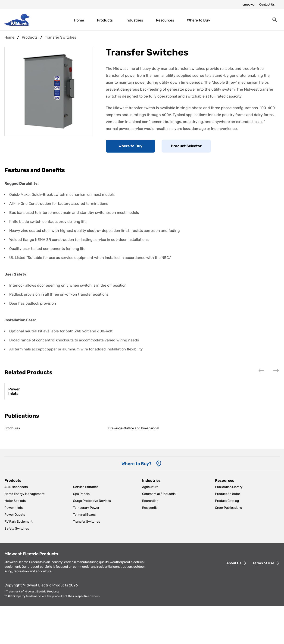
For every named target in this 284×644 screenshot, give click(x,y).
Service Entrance (86, 525)
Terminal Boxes (84, 553)
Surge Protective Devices (92, 539)
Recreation (150, 539)
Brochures (12, 467)
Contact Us (267, 5)
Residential (150, 546)
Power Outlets (15, 553)
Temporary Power (86, 546)
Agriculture (150, 525)
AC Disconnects (16, 525)
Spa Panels (81, 532)
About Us (234, 601)
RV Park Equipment (18, 560)
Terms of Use (263, 601)
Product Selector (186, 146)
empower (249, 5)
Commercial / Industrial (159, 532)
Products (105, 20)
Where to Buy (199, 20)
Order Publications (228, 546)
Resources (165, 20)
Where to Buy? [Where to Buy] (136, 502)
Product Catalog (227, 539)
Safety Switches (17, 567)
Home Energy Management (24, 532)
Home (79, 20)
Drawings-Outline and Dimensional (134, 467)
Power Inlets (20, 432)
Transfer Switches (87, 560)
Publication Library (229, 525)
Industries (134, 20)
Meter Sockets (15, 539)
